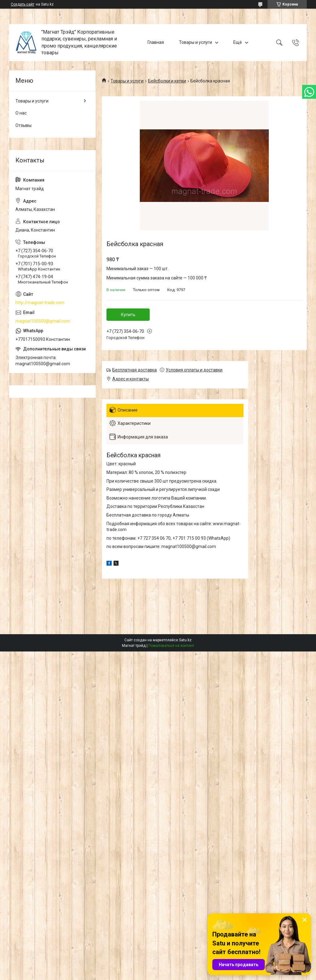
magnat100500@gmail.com (43, 321)
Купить (128, 315)
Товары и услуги (195, 42)
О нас (21, 113)
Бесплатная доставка (135, 370)
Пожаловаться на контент (171, 646)
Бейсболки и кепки (167, 81)
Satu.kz (185, 640)
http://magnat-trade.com (40, 303)
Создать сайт (23, 4)
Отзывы (23, 125)
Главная (156, 42)
